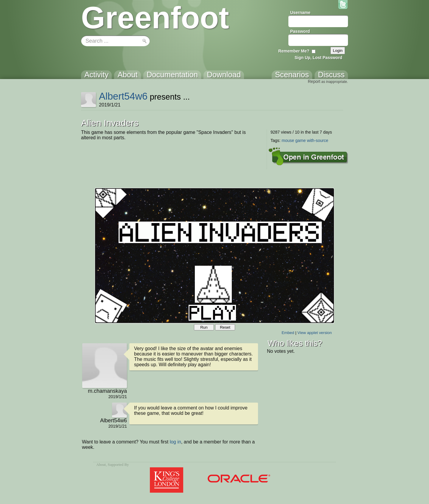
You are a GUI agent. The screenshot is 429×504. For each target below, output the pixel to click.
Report (314, 81)
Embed (288, 333)
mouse (288, 140)
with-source (318, 140)
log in (175, 442)
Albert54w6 (123, 96)
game (300, 140)
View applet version (314, 333)
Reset (225, 327)
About (101, 465)
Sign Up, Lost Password (318, 58)
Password (300, 31)
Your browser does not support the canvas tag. (214, 256)
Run (204, 327)
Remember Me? (294, 51)
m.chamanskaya (107, 391)
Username (300, 13)
